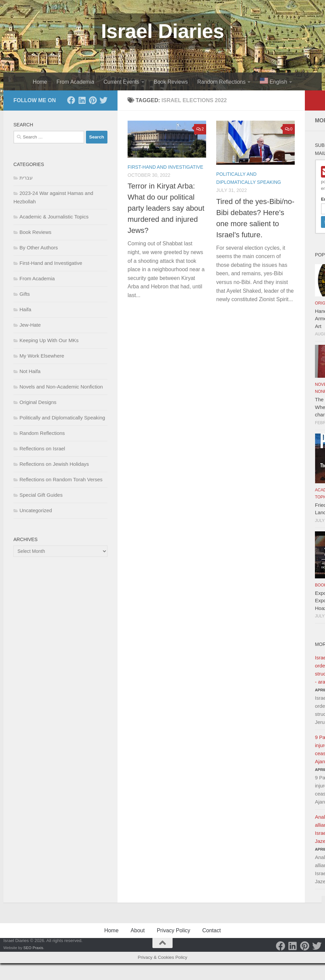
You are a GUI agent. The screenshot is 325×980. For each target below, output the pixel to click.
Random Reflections (221, 82)
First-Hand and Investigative (165, 167)
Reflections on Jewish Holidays (54, 464)
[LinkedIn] (82, 100)
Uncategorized (36, 510)
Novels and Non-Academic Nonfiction (61, 387)
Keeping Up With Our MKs (49, 340)
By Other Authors (39, 248)
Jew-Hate (30, 325)
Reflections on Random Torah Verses (61, 479)
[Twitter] (103, 100)
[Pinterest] (93, 100)
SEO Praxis (33, 948)
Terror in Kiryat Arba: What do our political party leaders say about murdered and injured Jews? (166, 208)
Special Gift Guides (41, 495)
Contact (211, 930)
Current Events (121, 82)
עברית (26, 178)
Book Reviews (171, 82)
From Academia (75, 82)
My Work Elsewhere (42, 356)
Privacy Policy (174, 930)
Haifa (25, 309)
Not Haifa (30, 371)
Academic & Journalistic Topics (54, 217)
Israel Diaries (163, 31)
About (138, 930)
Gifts (25, 294)
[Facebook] (71, 100)
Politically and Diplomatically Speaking (62, 418)
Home (40, 82)
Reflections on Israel (42, 448)
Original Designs (38, 402)
